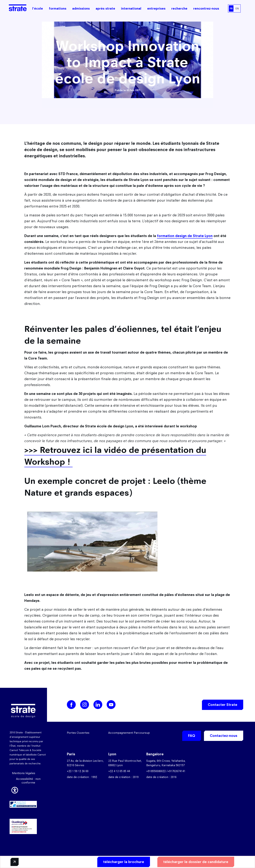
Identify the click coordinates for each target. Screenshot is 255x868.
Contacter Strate (223, 705)
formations (58, 8)
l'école (38, 8)
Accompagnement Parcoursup (129, 733)
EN (237, 8)
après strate (105, 8)
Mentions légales (24, 773)
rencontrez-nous (206, 8)
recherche (179, 8)
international (131, 8)
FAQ (192, 736)
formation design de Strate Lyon (185, 236)
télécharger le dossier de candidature (196, 862)
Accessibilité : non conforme (28, 781)
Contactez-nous (224, 736)
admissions (81, 8)
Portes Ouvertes (78, 733)
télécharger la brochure (124, 862)
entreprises (156, 8)
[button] (15, 790)
